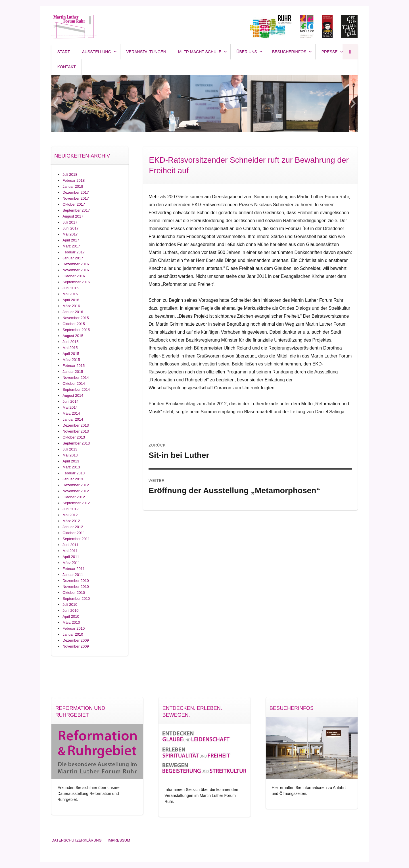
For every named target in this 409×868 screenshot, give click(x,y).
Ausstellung (97, 52)
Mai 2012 (70, 515)
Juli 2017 (70, 222)
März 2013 (71, 467)
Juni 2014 (70, 401)
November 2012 (76, 491)
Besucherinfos (289, 52)
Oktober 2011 (74, 533)
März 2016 (71, 306)
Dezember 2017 (76, 192)
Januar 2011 (73, 575)
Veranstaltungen (146, 52)
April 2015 (71, 354)
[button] (56, 103)
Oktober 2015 (74, 324)
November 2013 (76, 431)
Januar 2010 (73, 634)
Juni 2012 (70, 509)
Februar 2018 (74, 180)
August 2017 (73, 216)
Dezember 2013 (76, 425)
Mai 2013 (70, 455)
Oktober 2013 (74, 437)
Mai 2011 (70, 551)
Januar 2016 (73, 312)
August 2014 (73, 395)
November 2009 (76, 646)
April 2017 (71, 240)
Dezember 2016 (76, 264)
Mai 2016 (70, 294)
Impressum (119, 840)
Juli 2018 (70, 174)
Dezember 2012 (76, 485)
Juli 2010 (70, 604)
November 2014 (76, 378)
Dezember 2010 (76, 581)
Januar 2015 (73, 372)
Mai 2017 (70, 234)
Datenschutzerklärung (77, 840)
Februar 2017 (74, 252)
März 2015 (71, 360)
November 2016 (76, 270)
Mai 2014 (70, 407)
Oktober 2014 (74, 384)
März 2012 (71, 521)
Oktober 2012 (74, 497)
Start (64, 52)
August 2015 (73, 336)
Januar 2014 (73, 419)
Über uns (247, 52)
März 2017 (71, 246)
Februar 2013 (74, 473)
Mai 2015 (70, 348)
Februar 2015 (74, 366)
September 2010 (76, 599)
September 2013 (76, 443)
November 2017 (76, 198)
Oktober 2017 (74, 204)
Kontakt (67, 67)
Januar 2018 (73, 186)
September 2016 (76, 282)
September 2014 (76, 389)
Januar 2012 (73, 527)
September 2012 (76, 503)
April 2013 (71, 461)
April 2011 (71, 557)
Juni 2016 (70, 288)
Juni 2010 (70, 610)
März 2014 (71, 413)
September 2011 (76, 539)
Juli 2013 (70, 449)
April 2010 (71, 616)
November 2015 (76, 318)
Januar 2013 (73, 479)
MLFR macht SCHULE (200, 52)
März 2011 (71, 563)
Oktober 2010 (74, 593)
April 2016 (71, 300)
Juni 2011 (70, 545)
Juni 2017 (70, 228)
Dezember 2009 (76, 640)
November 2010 (76, 587)
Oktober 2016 (74, 276)
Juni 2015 (70, 342)
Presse (330, 52)
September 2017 (76, 210)
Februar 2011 (74, 569)
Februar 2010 (74, 628)
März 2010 (71, 622)
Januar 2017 (73, 258)
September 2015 (76, 330)
